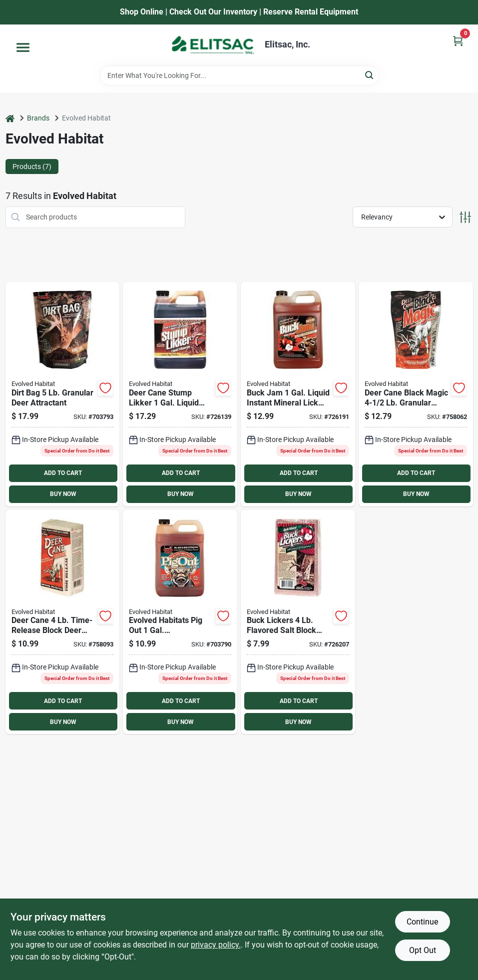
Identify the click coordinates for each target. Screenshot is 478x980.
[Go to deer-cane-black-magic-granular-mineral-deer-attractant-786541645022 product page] (416, 394)
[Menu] (23, 47)
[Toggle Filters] (465, 217)
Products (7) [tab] (32, 166)
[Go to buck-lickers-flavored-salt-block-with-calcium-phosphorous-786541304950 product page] (298, 622)
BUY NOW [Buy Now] (63, 494)
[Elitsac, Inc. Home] (213, 45)
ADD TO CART (63, 473)
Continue (422, 922)
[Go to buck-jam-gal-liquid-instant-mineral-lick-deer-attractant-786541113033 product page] (298, 394)
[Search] (370, 75)
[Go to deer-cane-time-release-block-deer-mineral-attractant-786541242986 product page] (63, 622)
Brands (38, 118)
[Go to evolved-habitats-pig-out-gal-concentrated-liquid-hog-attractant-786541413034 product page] (180, 622)
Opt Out (423, 950)
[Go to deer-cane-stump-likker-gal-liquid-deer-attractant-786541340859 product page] (180, 394)
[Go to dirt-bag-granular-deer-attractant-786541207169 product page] (63, 394)
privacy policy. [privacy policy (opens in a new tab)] (216, 945)
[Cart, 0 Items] (458, 41)
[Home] (10, 118)
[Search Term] (239, 75)
